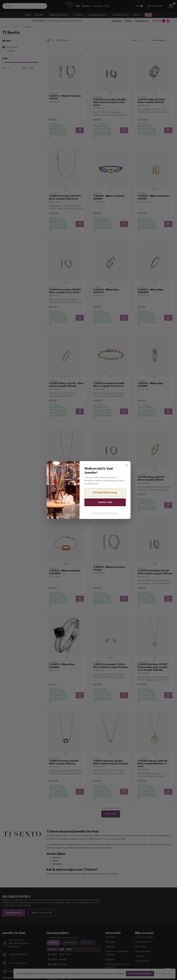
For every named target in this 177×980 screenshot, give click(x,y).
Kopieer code (105, 502)
